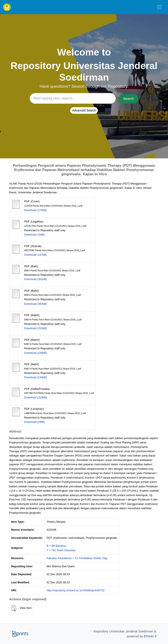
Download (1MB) (35, 235)
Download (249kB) (36, 353)
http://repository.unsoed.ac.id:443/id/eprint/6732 (75, 590)
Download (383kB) (36, 304)
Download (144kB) (36, 377)
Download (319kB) (36, 397)
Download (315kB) (36, 328)
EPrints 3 (150, 636)
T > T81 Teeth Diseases (61, 550)
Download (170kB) (36, 210)
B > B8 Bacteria (56, 546)
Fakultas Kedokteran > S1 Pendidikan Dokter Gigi (77, 558)
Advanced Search (84, 110)
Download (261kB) (36, 279)
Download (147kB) (36, 255)
